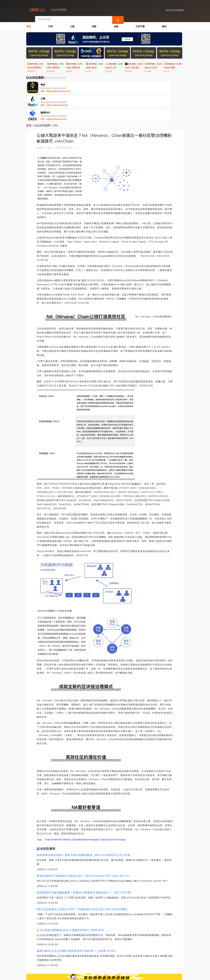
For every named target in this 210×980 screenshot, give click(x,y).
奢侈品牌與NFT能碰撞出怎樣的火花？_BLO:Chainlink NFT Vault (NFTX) (83, 848)
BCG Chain (72, 812)
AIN (54, 812)
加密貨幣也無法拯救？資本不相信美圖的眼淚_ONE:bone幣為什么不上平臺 (83, 827)
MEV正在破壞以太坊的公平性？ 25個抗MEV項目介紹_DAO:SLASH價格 (82, 882)
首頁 (29, 24)
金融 (116, 24)
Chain (48, 812)
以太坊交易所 (42, 98)
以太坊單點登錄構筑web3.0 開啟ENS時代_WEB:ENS (70, 902)
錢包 (164, 24)
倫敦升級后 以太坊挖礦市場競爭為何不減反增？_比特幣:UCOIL (76, 923)
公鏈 (72, 24)
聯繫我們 (63, 961)
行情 (50, 24)
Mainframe (85, 812)
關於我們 (79, 961)
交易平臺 (140, 24)
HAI (58, 812)
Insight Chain (99, 812)
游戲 (94, 24)
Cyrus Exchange (116, 812)
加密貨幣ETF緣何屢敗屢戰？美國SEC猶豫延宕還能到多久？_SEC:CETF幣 (84, 865)
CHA (63, 812)
